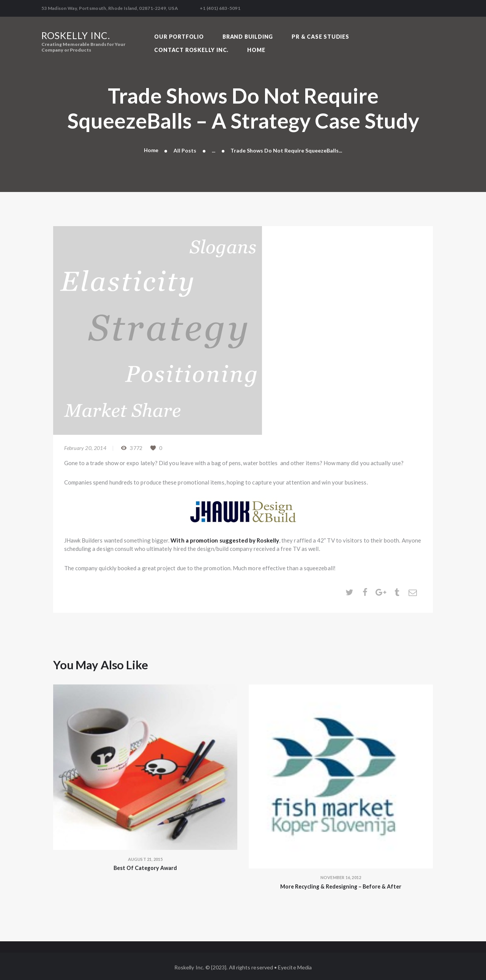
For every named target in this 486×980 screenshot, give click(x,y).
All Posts (185, 147)
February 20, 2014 (85, 445)
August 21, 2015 (145, 857)
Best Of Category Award (145, 865)
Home (151, 147)
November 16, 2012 (341, 875)
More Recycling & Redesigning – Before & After (341, 884)
